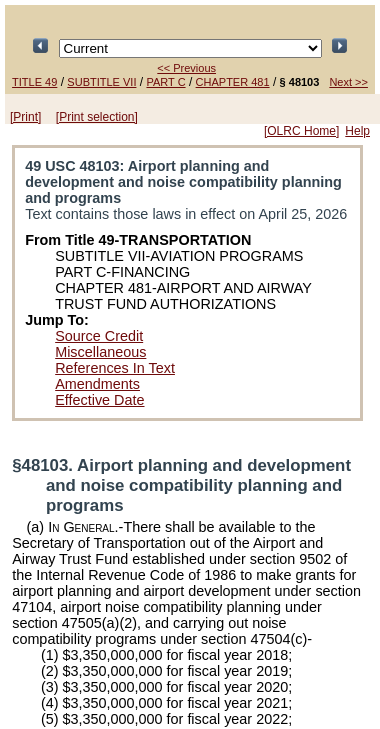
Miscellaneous (100, 352)
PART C (165, 82)
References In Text (115, 368)
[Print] (25, 117)
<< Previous (186, 68)
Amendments (97, 384)
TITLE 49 (34, 82)
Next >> (348, 82)
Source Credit (99, 336)
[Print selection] (97, 117)
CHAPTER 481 (233, 82)
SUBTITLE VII (101, 82)
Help (357, 131)
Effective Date (99, 400)
